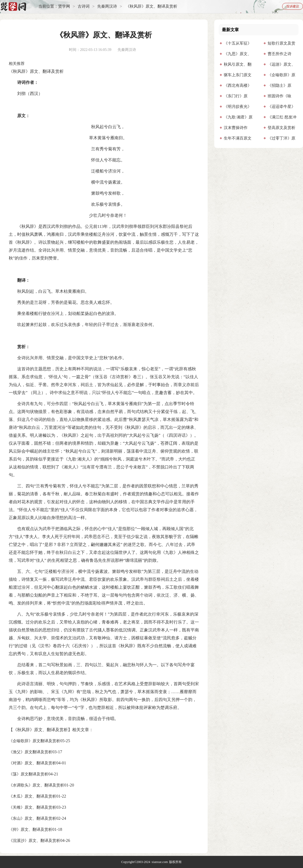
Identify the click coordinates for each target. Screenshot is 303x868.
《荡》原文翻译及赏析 (29, 774)
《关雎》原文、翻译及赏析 (32, 807)
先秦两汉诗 (107, 7)
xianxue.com (160, 862)
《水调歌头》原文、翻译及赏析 (36, 785)
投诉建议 (293, 6)
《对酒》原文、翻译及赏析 (32, 763)
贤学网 (64, 7)
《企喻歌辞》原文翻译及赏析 (34, 741)
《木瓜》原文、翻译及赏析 (32, 796)
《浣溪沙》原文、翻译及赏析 (34, 841)
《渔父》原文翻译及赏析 (31, 752)
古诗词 (84, 7)
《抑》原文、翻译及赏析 (31, 829)
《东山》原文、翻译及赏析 (32, 818)
